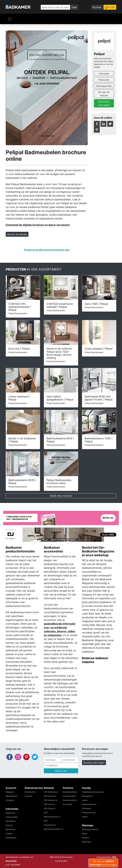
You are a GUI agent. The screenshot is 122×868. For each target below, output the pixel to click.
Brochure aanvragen (94, 763)
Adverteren (30, 792)
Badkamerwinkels (90, 829)
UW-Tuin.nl (49, 804)
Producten (104, 80)
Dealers (86, 838)
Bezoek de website (17, 234)
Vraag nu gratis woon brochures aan (47, 250)
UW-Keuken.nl (51, 800)
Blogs (85, 833)
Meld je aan (61, 771)
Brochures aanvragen (104, 103)
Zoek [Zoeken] (74, 7)
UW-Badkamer (51, 792)
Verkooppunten (104, 86)
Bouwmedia (11, 861)
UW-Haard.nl (50, 796)
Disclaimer (11, 821)
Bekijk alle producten (61, 496)
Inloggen (10, 792)
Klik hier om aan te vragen (103, 863)
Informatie (104, 74)
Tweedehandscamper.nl (93, 792)
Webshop (86, 842)
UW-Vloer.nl (49, 808)
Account (97, 7)
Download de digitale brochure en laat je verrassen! (38, 225)
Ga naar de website (104, 94)
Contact (29, 796)
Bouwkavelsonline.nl (53, 829)
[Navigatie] (10, 19)
